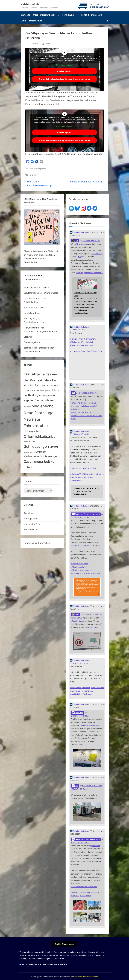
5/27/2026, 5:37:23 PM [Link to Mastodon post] (88, 393)
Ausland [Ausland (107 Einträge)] (46, 380)
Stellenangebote (32, 342)
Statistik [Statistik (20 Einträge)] (54, 447)
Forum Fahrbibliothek (34, 308)
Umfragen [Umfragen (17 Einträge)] (41, 452)
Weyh (47, 43)
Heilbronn (33, 175)
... (20, 968)
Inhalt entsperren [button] (64, 71)
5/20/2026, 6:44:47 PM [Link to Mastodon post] (93, 614)
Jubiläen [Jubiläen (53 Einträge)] (49, 400)
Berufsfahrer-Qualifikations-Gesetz (41, 293)
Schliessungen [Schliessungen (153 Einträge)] (36, 446)
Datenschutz (36, 21)
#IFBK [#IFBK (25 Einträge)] (27, 375)
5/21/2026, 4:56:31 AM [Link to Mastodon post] (80, 517)
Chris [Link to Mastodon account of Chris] (76, 614)
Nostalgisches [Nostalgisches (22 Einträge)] (32, 431)
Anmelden (29, 513)
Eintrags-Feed (31, 519)
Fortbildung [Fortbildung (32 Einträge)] (31, 395)
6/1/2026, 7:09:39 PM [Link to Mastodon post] (91, 241)
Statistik (28, 337)
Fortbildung (68, 15)
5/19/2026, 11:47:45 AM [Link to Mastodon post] (81, 843)
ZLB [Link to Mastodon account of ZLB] (75, 786)
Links (24, 21)
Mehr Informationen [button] (65, 65)
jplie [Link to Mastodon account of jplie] (75, 241)
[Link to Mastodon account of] (73, 393)
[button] (28, 162)
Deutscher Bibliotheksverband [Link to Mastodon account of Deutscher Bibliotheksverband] (86, 514)
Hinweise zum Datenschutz (37, 543)
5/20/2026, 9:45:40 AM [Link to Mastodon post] (80, 716)
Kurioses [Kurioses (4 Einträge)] (27, 407)
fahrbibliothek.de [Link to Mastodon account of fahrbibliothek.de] (78, 232)
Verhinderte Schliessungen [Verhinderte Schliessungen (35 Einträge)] (41, 456)
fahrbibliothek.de (29, 4)
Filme (31, 169)
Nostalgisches (40, 169)
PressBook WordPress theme (86, 977)
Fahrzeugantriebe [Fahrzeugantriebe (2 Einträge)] (45, 391)
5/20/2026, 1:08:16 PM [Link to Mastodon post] (79, 663)
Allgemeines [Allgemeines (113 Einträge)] (41, 374)
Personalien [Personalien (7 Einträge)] (29, 441)
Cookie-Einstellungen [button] (64, 944)
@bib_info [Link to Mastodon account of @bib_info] (77, 713)
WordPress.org (31, 530)
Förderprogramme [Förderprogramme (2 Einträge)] (46, 396)
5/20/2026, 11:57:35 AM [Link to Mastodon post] (92, 786)
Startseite (25, 15)
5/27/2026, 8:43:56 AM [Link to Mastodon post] (79, 434)
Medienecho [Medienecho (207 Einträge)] (42, 406)
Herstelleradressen (33, 313)
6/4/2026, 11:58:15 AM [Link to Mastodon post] (79, 330)
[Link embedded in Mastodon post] (87, 297)
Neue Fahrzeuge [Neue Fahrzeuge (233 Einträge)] (39, 413)
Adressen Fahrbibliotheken (37, 287)
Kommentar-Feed (32, 524)
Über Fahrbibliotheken (44, 15)
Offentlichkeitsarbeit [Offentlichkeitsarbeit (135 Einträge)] (41, 436)
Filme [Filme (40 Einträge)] (56, 390)
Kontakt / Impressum (91, 15)
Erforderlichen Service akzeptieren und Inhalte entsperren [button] (65, 79)
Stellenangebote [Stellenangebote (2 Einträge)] (29, 452)
